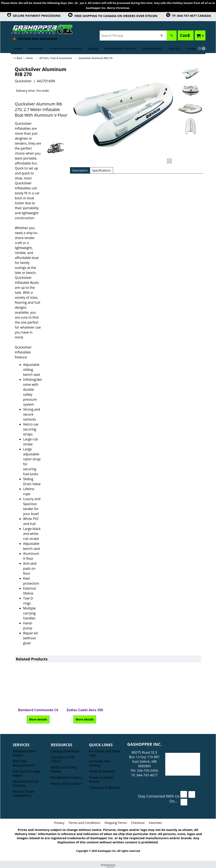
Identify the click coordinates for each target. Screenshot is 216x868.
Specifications (101, 170)
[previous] (199, 48)
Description (80, 170)
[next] (204, 48)
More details (38, 719)
